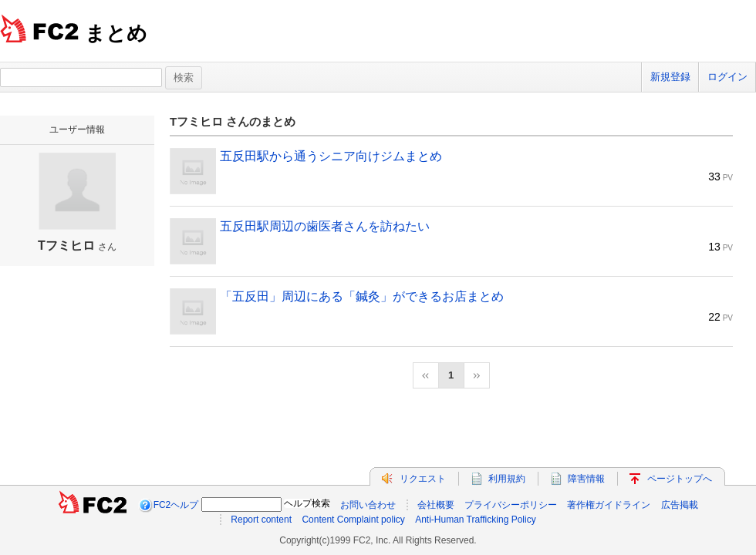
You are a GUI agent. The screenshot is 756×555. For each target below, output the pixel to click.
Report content (261, 520)
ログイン (727, 77)
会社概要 (436, 505)
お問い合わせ (368, 505)
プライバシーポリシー (511, 505)
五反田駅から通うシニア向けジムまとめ (331, 156)
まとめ (116, 33)
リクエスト (423, 479)
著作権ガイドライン (609, 505)
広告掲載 (680, 505)
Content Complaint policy (353, 520)
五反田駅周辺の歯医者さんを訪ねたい (325, 226)
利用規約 (507, 479)
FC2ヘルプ (176, 505)
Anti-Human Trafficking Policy (476, 520)
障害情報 (586, 479)
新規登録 (670, 77)
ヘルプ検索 (307, 503)
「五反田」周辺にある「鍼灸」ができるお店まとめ (362, 296)
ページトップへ (680, 479)
